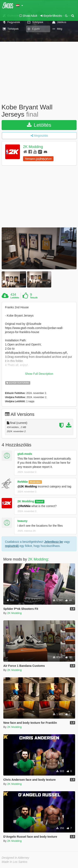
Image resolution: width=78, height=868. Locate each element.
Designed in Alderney (15, 858)
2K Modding (33, 147)
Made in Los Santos (15, 862)
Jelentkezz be (54, 542)
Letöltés (39, 125)
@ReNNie (24, 506)
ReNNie (23, 482)
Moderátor (35, 482)
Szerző (40, 501)
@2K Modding (27, 486)
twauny (22, 521)
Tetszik (34, 298)
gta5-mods (25, 454)
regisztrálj (12, 546)
